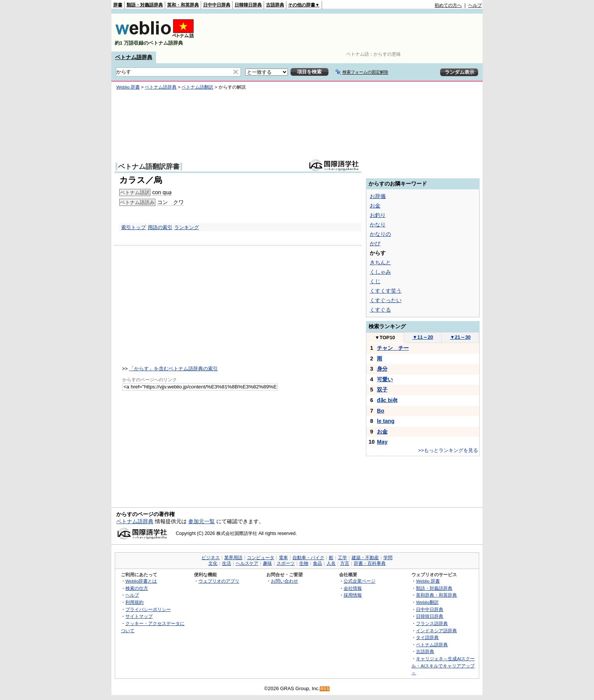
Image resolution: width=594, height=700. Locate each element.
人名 (331, 563)
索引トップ (134, 227)
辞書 (118, 5)
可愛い (385, 379)
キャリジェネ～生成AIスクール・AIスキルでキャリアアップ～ (443, 666)
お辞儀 (378, 196)
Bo (381, 411)
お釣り (378, 215)
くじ (375, 281)
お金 (375, 206)
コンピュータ (261, 558)
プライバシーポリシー (148, 609)
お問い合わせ (284, 581)
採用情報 (353, 595)
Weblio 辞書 (128, 87)
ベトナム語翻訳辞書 (149, 167)
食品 (317, 563)
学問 (388, 558)
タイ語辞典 (427, 637)
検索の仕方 (137, 588)
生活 (227, 563)
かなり (378, 224)
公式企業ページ (360, 581)
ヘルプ (475, 5)
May (382, 442)
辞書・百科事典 (370, 563)
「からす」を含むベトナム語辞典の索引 (174, 369)
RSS (325, 689)
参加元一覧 (202, 521)
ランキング (187, 227)
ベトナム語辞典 (134, 57)
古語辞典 (275, 5)
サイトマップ (139, 616)
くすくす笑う (386, 291)
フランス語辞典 (432, 623)
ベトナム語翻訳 (197, 87)
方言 (345, 563)
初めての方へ (448, 5)
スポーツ (286, 563)
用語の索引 (160, 227)
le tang (386, 421)
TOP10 (385, 338)
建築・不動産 (365, 558)
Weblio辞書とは (141, 581)
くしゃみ (380, 272)
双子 (382, 390)
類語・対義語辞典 (145, 5)
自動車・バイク (308, 558)
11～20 (423, 337)
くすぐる (380, 310)
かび (375, 243)
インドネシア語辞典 (436, 631)
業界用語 (233, 558)
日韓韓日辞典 (248, 5)
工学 (342, 558)
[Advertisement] (344, 33)
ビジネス (211, 558)
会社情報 (353, 588)
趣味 (267, 563)
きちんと (380, 262)
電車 (283, 558)
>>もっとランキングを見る (448, 450)
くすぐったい (386, 300)
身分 (382, 369)
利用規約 (134, 602)
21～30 (460, 337)
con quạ (162, 192)
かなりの (380, 234)
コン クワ (170, 202)
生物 (304, 563)
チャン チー (393, 348)
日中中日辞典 (217, 5)
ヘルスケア (247, 563)
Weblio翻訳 (427, 602)
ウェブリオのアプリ (219, 581)
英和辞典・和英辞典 (436, 595)
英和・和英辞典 (183, 5)
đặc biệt (387, 400)
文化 (213, 563)
